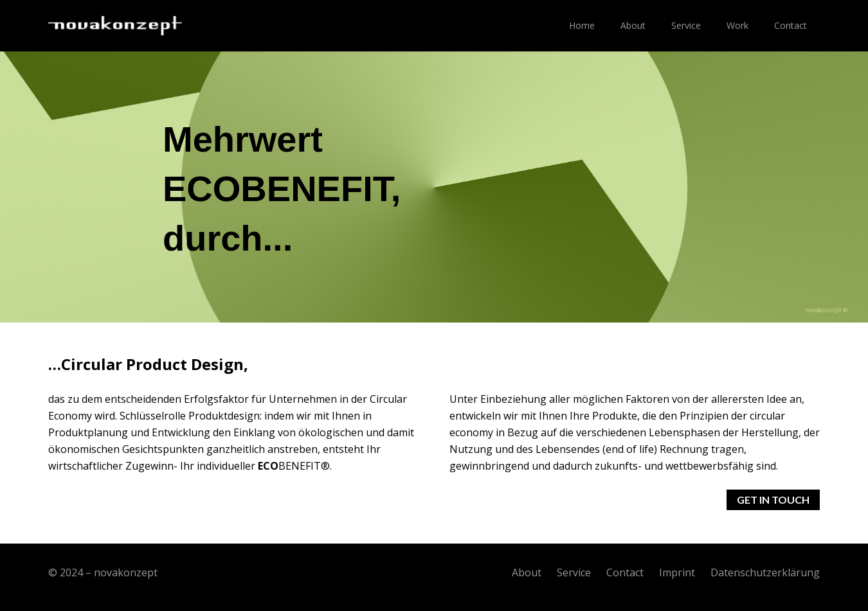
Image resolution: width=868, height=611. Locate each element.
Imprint (677, 572)
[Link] (115, 26)
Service (574, 572)
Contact (625, 572)
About (527, 572)
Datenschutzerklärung (765, 572)
